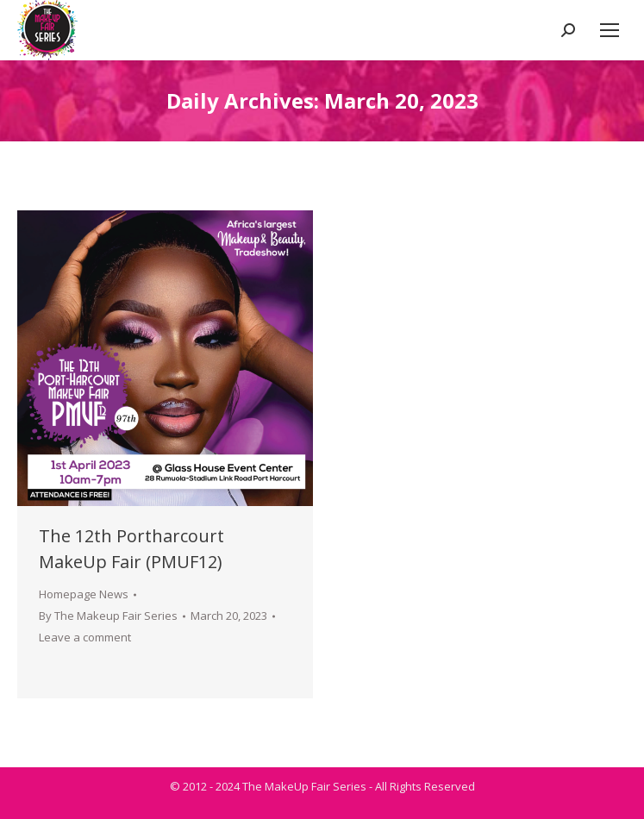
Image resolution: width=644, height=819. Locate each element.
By (108, 616)
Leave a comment (85, 637)
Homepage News (84, 594)
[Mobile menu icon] (610, 30)
